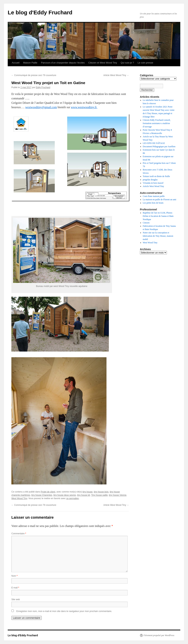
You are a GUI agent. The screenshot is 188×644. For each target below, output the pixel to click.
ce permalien (73, 498)
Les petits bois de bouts (153, 203)
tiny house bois (101, 492)
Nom (14, 576)
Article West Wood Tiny (116, 75)
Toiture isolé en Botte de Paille (156, 176)
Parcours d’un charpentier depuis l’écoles (63, 63)
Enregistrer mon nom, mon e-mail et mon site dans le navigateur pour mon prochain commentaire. (64, 611)
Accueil (16, 63)
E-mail (15, 588)
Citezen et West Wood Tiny (103, 63)
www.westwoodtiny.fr (84, 107)
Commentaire (19, 534)
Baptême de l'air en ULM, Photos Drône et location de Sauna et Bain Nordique (158, 216)
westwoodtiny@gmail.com (41, 107)
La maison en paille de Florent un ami (160, 200)
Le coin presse (145, 63)
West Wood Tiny (19, 498)
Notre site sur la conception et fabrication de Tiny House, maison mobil (158, 236)
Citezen (146, 223)
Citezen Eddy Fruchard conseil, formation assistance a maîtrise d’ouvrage (157, 123)
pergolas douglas (150, 180)
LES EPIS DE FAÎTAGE (154, 143)
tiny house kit (84, 495)
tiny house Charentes (42, 495)
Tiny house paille (100, 495)
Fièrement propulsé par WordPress (159, 635)
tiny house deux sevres (65, 495)
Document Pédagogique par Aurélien (159, 147)
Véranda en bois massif (153, 183)
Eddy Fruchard (43, 87)
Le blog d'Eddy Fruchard (40, 12)
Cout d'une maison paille (154, 196)
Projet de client (48, 492)
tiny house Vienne (118, 495)
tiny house (88, 492)
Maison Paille (30, 63)
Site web (16, 599)
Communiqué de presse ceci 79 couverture (34, 75)
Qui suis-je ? (127, 63)
